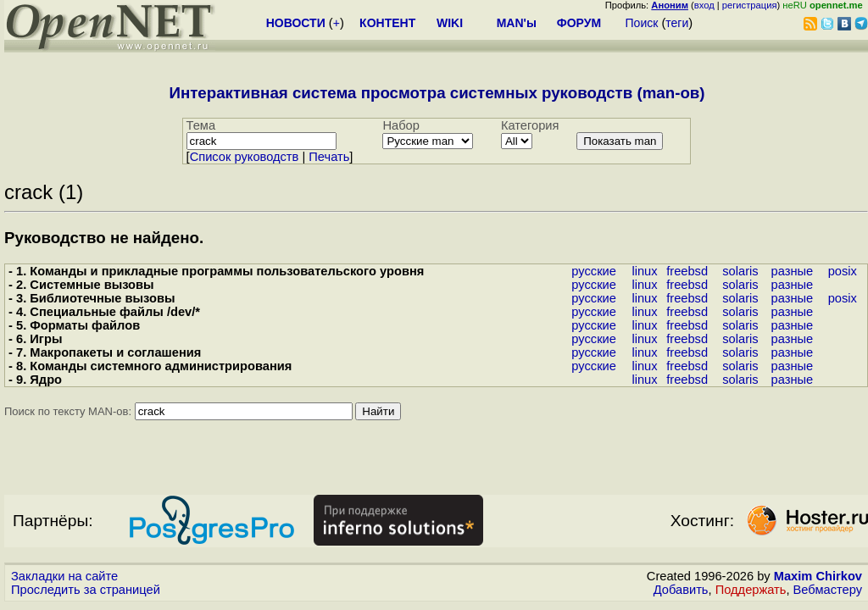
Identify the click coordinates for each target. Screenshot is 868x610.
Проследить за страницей (86, 590)
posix (843, 271)
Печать (329, 157)
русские (594, 271)
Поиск (642, 23)
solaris (740, 271)
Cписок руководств (245, 157)
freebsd (687, 271)
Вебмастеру (828, 590)
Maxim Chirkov (818, 576)
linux (644, 271)
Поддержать (751, 590)
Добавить (681, 590)
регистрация (750, 5)
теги (677, 23)
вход (704, 5)
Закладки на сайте (64, 576)
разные (793, 271)
